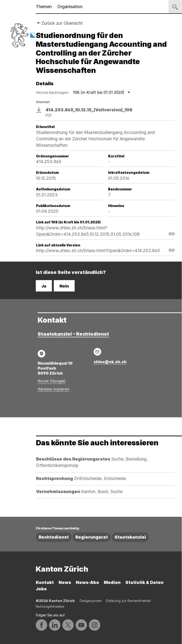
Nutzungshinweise (50, 606)
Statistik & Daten (144, 582)
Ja (44, 286)
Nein (64, 286)
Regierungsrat (92, 537)
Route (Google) (52, 381)
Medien (112, 582)
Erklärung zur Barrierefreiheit (129, 601)
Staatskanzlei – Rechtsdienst (73, 334)
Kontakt (45, 582)
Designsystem (91, 601)
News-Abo (87, 582)
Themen (44, 7)
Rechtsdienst (54, 537)
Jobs (41, 589)
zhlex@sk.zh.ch (110, 362)
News (65, 582)
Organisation (70, 7)
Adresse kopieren (54, 389)
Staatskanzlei (130, 537)
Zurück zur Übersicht (62, 23)
